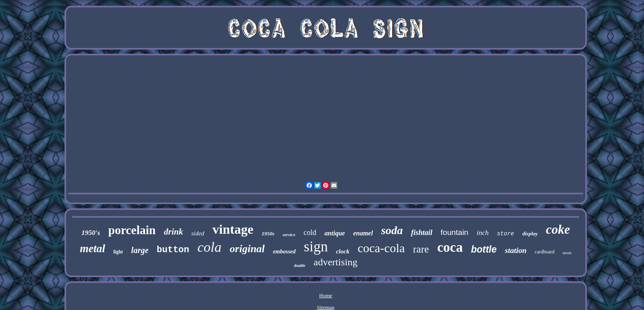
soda (392, 230)
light (118, 252)
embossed (284, 252)
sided (198, 233)
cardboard (545, 252)
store (506, 234)
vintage (233, 229)
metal (93, 248)
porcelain (132, 230)
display (530, 234)
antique (335, 233)
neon (567, 253)
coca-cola (381, 248)
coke (558, 229)
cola (210, 247)
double (300, 266)
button (173, 250)
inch (482, 233)
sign (316, 247)
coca (450, 247)
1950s (268, 234)
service (289, 235)
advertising (336, 262)
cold (310, 232)
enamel (363, 233)
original (247, 249)
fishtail (422, 232)
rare (421, 249)
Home (326, 295)
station (516, 250)
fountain (455, 232)
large (140, 250)
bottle (484, 249)
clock (343, 251)
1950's (91, 233)
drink (174, 232)
